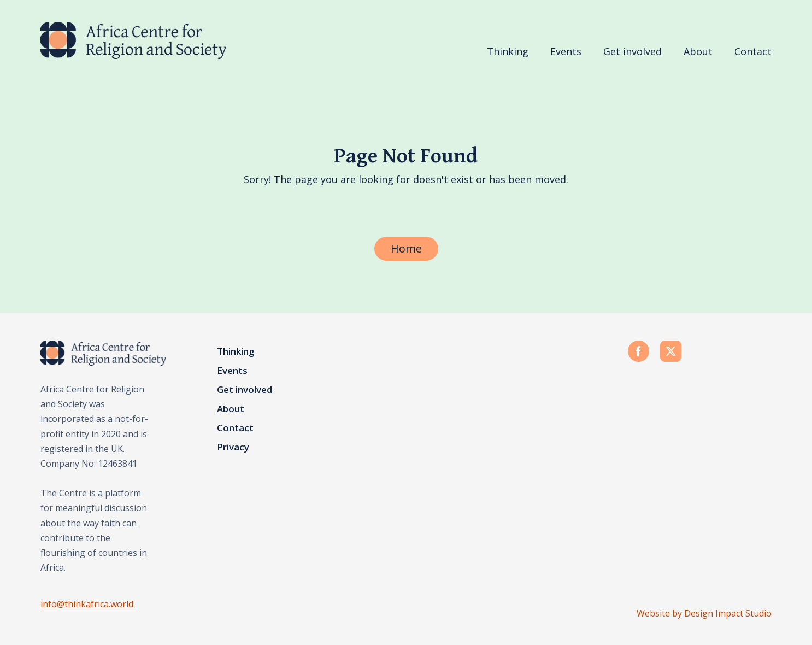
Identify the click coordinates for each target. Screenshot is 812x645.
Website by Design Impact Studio (704, 613)
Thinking (508, 52)
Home (406, 248)
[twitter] (673, 353)
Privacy (233, 447)
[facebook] (641, 353)
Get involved (632, 52)
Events (566, 52)
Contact (753, 52)
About (698, 52)
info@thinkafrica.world (87, 604)
